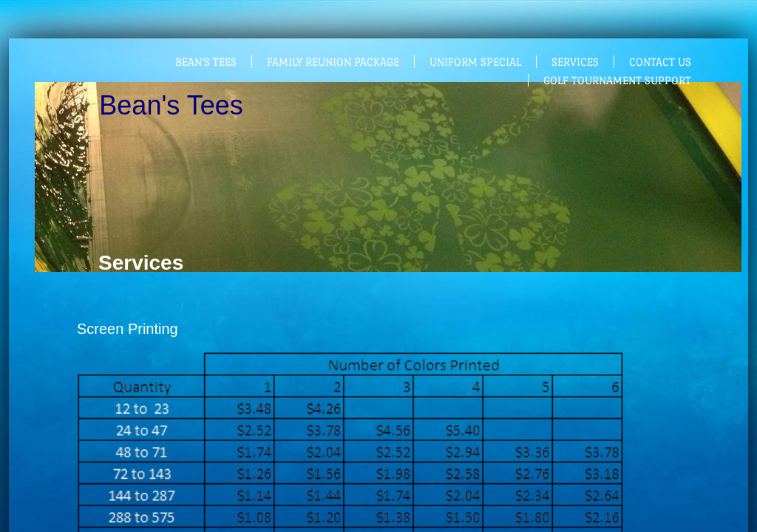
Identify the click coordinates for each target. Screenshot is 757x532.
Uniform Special (475, 62)
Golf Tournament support (617, 80)
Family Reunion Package (333, 62)
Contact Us (660, 62)
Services (575, 62)
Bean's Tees (206, 62)
